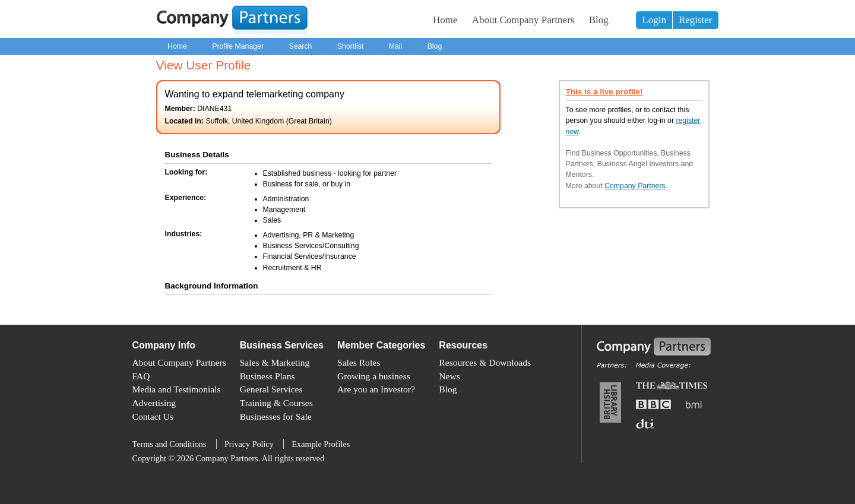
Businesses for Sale (276, 416)
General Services (271, 389)
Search (300, 46)
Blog (599, 20)
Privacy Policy (249, 444)
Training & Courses (276, 403)
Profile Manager (238, 46)
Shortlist (350, 46)
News (449, 376)
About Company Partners (523, 20)
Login (654, 20)
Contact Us (153, 416)
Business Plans (267, 376)
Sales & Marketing (275, 362)
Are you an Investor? (376, 389)
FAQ (141, 376)
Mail (396, 46)
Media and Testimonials (177, 389)
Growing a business (374, 376)
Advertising (154, 403)
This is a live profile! (604, 92)
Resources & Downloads (485, 362)
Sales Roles (359, 362)
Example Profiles (321, 444)
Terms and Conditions (170, 444)
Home (445, 20)
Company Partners (635, 186)
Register (696, 20)
